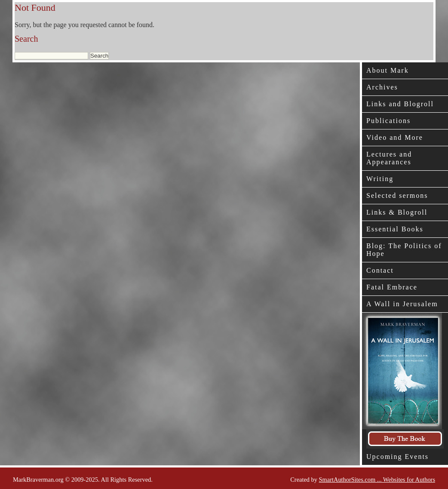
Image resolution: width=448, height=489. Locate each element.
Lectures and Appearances (389, 158)
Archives (382, 87)
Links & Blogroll (397, 212)
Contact (380, 270)
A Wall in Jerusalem (402, 304)
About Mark (388, 70)
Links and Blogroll (400, 104)
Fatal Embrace (392, 287)
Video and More (395, 137)
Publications (388, 121)
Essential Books (395, 229)
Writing (380, 179)
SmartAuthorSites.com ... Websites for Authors (377, 480)
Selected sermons (397, 195)
